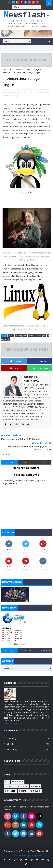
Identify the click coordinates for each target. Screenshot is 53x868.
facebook (43, 462)
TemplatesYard (28, 851)
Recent (9, 650)
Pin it (16, 368)
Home (5, 70)
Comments (43, 650)
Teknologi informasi (17, 786)
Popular (26, 650)
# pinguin (41, 336)
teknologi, (14, 95)
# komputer (21, 336)
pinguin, (6, 95)
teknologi (7, 73)
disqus (26, 462)
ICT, (34, 93)
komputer (20, 70)
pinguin (38, 70)
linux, (47, 93)
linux (29, 70)
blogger (9, 462)
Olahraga (12, 738)
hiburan (36, 786)
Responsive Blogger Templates (27, 855)
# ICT (11, 336)
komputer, (40, 93)
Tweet (16, 361)
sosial (10, 744)
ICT (12, 70)
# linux (32, 336)
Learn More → (11, 723)
